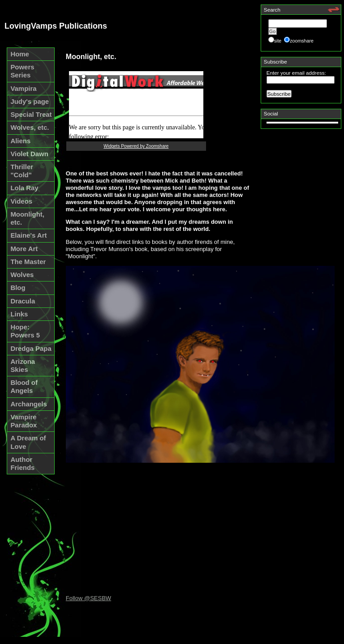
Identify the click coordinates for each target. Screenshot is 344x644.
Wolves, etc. (30, 127)
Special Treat (31, 114)
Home (20, 54)
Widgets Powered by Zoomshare (136, 146)
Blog (18, 288)
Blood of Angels (24, 386)
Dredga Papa (31, 348)
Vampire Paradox (24, 421)
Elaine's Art (28, 235)
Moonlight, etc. (27, 218)
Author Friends (22, 463)
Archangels (28, 404)
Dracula (23, 301)
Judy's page (30, 101)
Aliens (20, 141)
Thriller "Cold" (22, 171)
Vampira (23, 88)
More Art (24, 249)
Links (19, 314)
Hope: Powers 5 (25, 331)
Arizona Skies (23, 365)
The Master (28, 262)
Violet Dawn (29, 154)
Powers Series (22, 71)
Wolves (22, 275)
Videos (21, 201)
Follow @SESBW (88, 598)
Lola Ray (24, 188)
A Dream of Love (28, 442)
